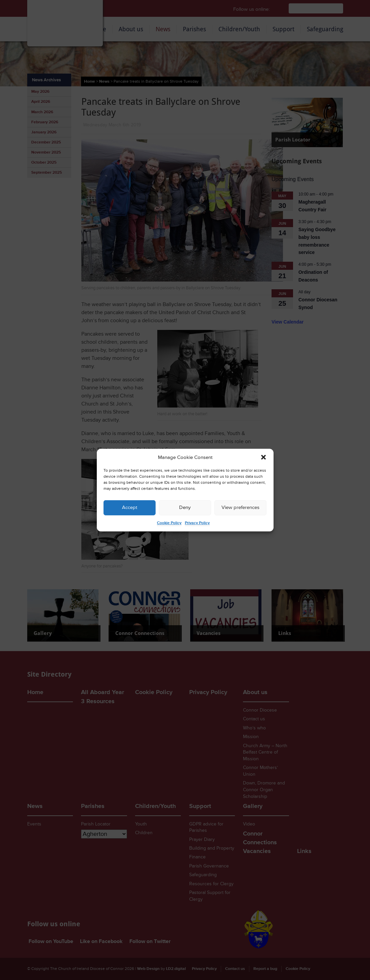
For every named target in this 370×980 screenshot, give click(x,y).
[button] (263, 457)
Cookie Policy (169, 523)
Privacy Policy (197, 523)
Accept (130, 507)
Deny (185, 507)
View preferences (240, 507)
